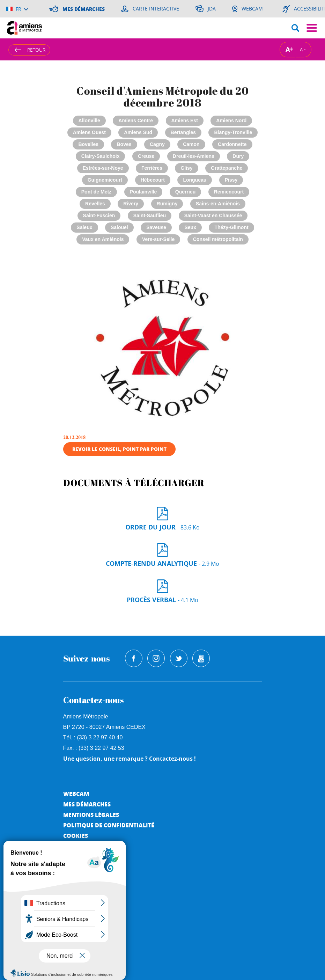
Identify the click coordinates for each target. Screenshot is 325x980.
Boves (124, 144)
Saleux (84, 227)
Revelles (95, 204)
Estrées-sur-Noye (103, 168)
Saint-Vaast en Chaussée (213, 215)
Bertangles (183, 132)
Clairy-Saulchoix (101, 156)
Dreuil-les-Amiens (194, 156)
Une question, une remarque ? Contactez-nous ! (130, 759)
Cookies (76, 836)
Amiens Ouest (89, 132)
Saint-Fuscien (99, 215)
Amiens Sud (138, 132)
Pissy (231, 180)
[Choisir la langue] (17, 9)
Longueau (195, 180)
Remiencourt (229, 192)
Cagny (157, 144)
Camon (191, 144)
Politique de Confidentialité (109, 825)
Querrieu (185, 192)
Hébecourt (153, 180)
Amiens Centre (136, 120)
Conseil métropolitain (218, 239)
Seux (190, 227)
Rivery (131, 204)
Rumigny (167, 204)
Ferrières (152, 168)
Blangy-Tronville (233, 132)
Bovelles (88, 144)
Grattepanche (227, 168)
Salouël (119, 227)
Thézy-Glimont (231, 227)
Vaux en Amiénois (103, 239)
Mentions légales (91, 815)
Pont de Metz (96, 192)
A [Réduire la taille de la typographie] (301, 49)
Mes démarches (87, 804)
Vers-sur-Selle (158, 239)
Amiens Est (185, 120)
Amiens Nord (231, 120)
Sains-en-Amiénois (218, 204)
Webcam (76, 794)
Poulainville (143, 192)
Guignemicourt (105, 180)
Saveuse (156, 227)
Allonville (89, 120)
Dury (238, 156)
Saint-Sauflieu (150, 215)
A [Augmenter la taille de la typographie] (288, 49)
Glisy (186, 168)
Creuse (146, 156)
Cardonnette (232, 144)
